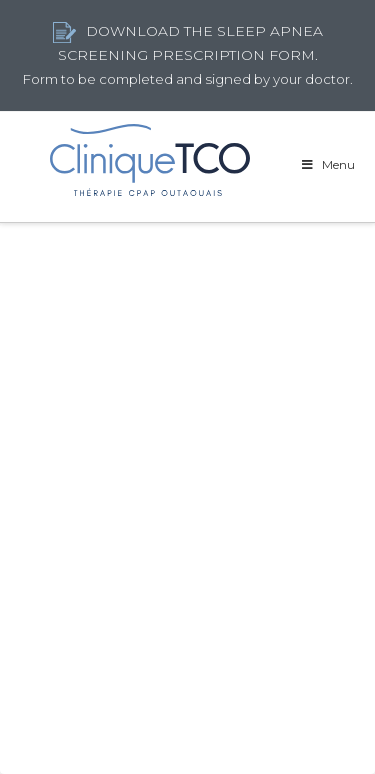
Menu (327, 164)
